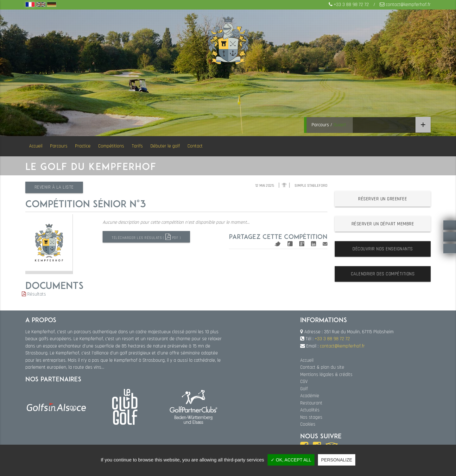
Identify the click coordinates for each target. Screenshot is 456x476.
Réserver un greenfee (383, 199)
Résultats (34, 294)
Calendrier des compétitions (383, 274)
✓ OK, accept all (291, 460)
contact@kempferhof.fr (408, 5)
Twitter (278, 244)
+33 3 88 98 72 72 (351, 5)
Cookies (308, 424)
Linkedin (313, 244)
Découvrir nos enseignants (383, 249)
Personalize (337, 460)
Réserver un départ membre (383, 224)
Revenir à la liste (55, 187)
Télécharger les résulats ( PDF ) (147, 237)
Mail (325, 244)
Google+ (302, 244)
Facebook (290, 244)
